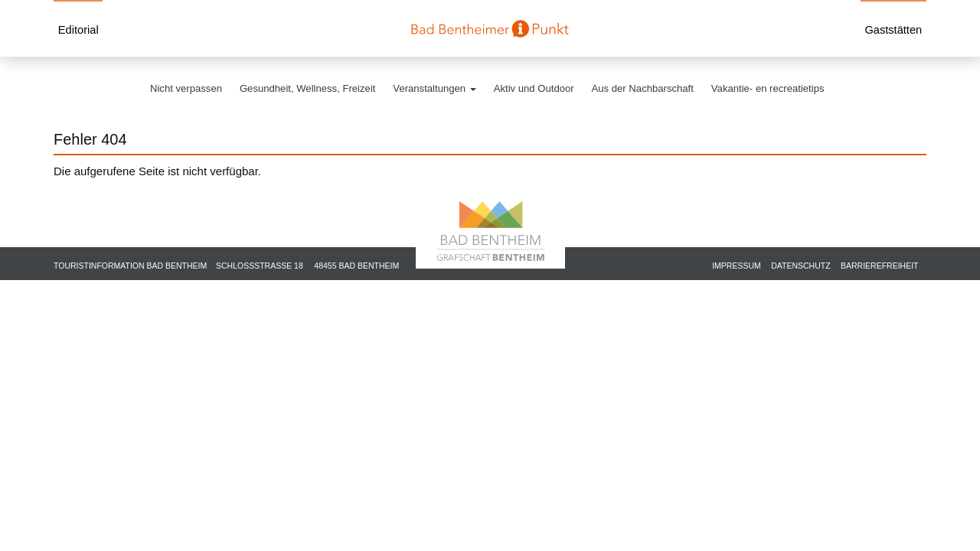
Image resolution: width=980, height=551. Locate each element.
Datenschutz (800, 266)
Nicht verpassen (186, 88)
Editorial (78, 30)
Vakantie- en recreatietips (768, 88)
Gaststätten (893, 30)
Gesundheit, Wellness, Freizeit (308, 88)
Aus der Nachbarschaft (643, 88)
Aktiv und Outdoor (534, 88)
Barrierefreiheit (880, 266)
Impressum (737, 266)
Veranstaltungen (434, 88)
